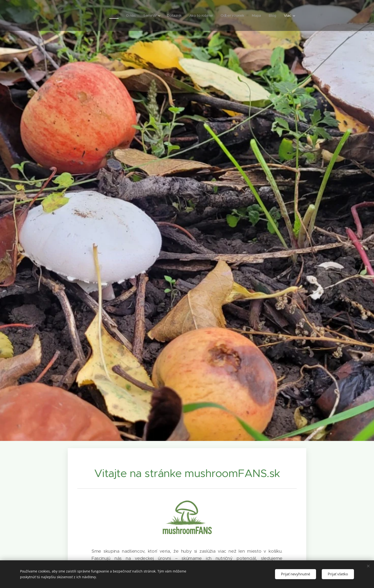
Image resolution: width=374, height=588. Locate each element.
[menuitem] (111, 16)
